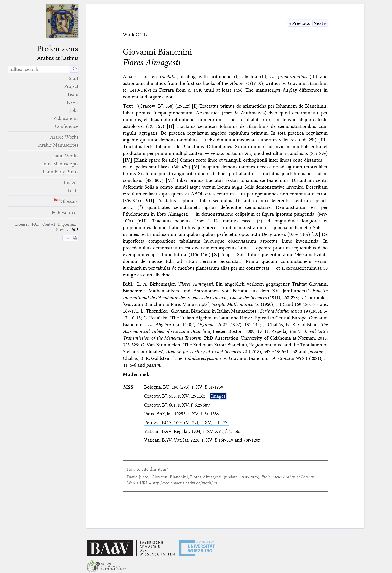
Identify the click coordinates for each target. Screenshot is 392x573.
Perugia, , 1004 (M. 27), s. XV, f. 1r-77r (187, 423)
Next (318, 23)
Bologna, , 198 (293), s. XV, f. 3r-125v (184, 387)
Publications (66, 118)
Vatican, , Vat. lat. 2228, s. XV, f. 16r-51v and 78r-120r (202, 440)
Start (74, 78)
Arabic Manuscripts (58, 145)
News (73, 102)
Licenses (22, 224)
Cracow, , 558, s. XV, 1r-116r (175, 396)
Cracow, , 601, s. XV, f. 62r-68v (177, 405)
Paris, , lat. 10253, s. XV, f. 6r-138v (182, 414)
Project (71, 86)
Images (71, 183)
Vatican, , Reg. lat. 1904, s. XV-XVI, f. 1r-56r (193, 431)
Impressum (67, 224)
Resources (68, 213)
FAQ (36, 224)
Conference (67, 126)
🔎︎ (74, 69)
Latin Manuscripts (60, 164)
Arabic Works (64, 137)
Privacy (62, 230)
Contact (49, 224)
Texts (73, 191)
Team (73, 94)
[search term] (39, 69)
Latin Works (66, 156)
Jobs (74, 110)
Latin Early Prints (61, 172)
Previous (301, 23)
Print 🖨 (70, 238)
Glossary (70, 201)
